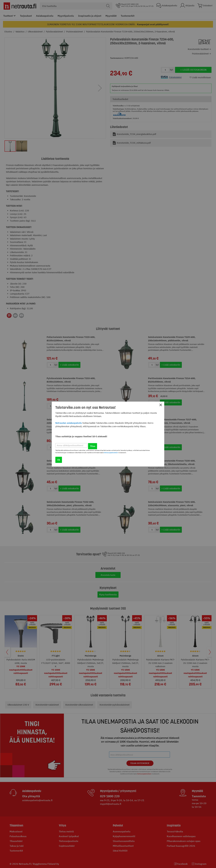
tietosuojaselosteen (111, 453)
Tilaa (93, 446)
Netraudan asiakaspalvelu (69, 423)
